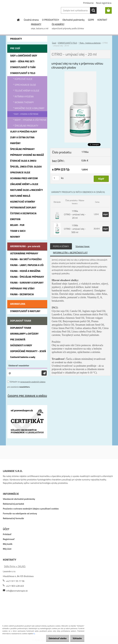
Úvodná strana (31, 20)
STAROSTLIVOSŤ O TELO (67, 43)
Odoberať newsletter (19, 365)
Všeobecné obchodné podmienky (19, 499)
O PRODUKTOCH (51, 20)
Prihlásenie (88, 3)
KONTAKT (102, 20)
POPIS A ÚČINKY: (61, 246)
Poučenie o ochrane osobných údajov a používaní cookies (31, 509)
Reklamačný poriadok (13, 504)
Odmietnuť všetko (54, 638)
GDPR (91, 20)
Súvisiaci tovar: (83, 246)
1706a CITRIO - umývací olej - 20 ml (75, 214)
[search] (93, 10)
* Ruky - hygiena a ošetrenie (90, 43)
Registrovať (9, 539)
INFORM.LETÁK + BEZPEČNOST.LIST (70, 253)
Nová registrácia (104, 3)
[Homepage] (18, 20)
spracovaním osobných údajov (33, 382)
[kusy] (56, 178)
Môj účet (7, 549)
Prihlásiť (7, 534)
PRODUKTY (36, 24)
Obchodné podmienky (74, 20)
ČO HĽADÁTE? (58, 24)
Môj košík (8, 544)
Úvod (54, 43)
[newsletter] (44, 373)
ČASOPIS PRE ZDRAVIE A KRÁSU (27, 396)
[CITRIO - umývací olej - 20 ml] (80, 73)
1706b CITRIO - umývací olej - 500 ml (75, 229)
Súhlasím (76, 638)
